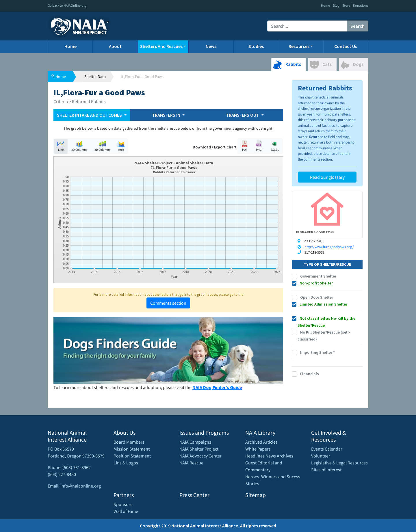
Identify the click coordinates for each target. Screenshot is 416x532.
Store (346, 5)
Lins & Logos (126, 463)
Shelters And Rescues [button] (161, 46)
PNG (259, 146)
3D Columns (102, 146)
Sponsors (123, 504)
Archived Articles (261, 442)
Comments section (168, 303)
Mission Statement (132, 449)
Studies (256, 46)
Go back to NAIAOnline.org (67, 5)
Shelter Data (95, 77)
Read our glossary (327, 177)
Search (357, 26)
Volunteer (321, 456)
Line (61, 146)
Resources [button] (299, 46)
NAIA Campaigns (195, 442)
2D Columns (79, 146)
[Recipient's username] (307, 26)
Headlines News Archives (269, 456)
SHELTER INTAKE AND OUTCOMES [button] (90, 115)
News (211, 46)
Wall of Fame (126, 511)
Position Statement (132, 456)
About (115, 46)
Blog (336, 5)
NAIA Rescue (191, 463)
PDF (245, 146)
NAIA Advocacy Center (200, 456)
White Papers (258, 449)
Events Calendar (327, 449)
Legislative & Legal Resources (339, 463)
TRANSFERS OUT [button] (243, 115)
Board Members (129, 442)
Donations (361, 5)
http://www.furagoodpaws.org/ (329, 247)
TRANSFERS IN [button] (167, 115)
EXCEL (274, 146)
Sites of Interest (326, 470)
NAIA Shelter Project (199, 449)
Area (121, 146)
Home (325, 5)
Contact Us (346, 46)
